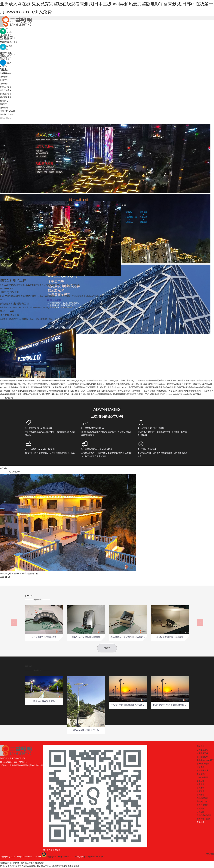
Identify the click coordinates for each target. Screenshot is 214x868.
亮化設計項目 (6, 94)
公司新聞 (4, 108)
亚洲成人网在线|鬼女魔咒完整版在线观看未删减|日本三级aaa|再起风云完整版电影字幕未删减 (40, 866)
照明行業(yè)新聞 (7, 111)
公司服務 (4, 77)
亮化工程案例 (6, 87)
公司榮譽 (4, 84)
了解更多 (107, 652)
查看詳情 (106, 398)
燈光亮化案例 (6, 97)
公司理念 (4, 80)
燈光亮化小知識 (7, 114)
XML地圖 (113, 854)
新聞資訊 (4, 101)
